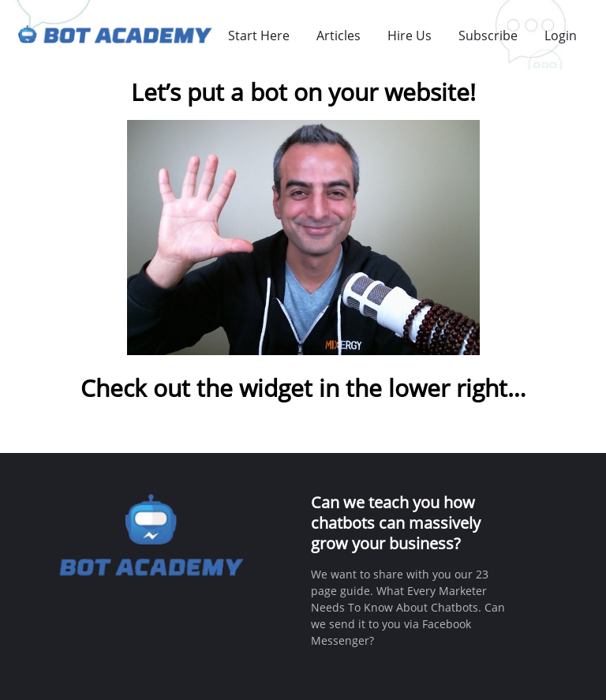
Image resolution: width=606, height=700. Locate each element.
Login (561, 36)
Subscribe (488, 36)
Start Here (259, 36)
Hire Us (410, 36)
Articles (339, 36)
